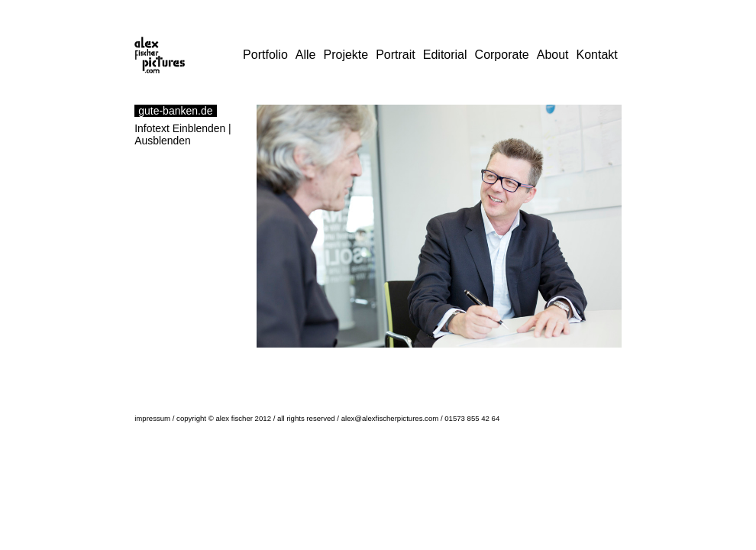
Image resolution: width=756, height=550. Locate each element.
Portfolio (265, 55)
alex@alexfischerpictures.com (390, 418)
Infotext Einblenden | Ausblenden (183, 134)
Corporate (502, 55)
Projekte (346, 55)
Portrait (396, 55)
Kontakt (597, 55)
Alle (306, 55)
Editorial (445, 55)
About (553, 55)
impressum (152, 418)
